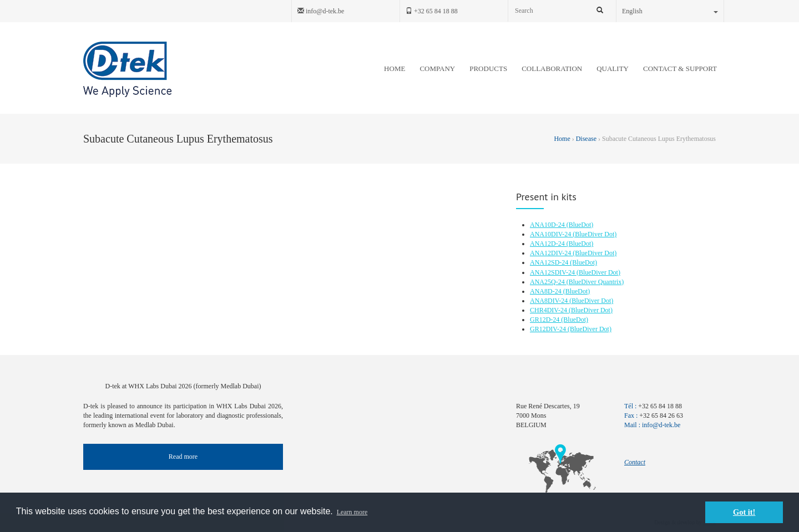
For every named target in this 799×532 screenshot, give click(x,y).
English (670, 11)
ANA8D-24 (547, 291)
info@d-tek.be (321, 11)
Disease (586, 139)
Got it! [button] (744, 512)
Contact (635, 462)
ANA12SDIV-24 (553, 272)
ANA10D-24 (548, 225)
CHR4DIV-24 (549, 310)
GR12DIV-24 (549, 329)
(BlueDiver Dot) (595, 234)
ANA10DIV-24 (551, 234)
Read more (183, 457)
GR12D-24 (545, 320)
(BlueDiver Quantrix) (595, 282)
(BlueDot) (580, 225)
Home (563, 139)
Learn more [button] (352, 512)
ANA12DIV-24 (551, 253)
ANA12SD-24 (550, 262)
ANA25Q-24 (548, 282)
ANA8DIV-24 (550, 301)
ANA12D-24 (548, 244)
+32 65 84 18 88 (432, 11)
